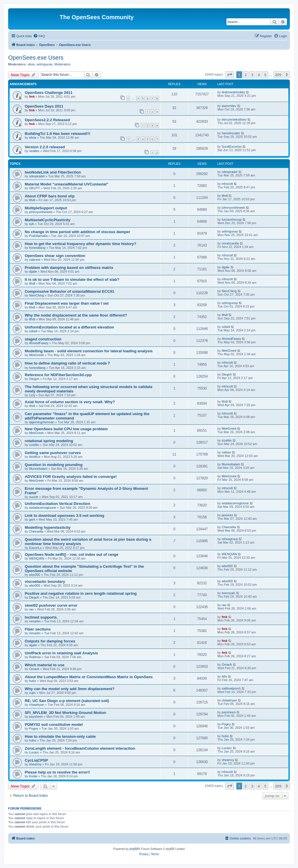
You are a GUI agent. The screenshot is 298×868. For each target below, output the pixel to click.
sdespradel (37, 176)
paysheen (36, 717)
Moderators (63, 64)
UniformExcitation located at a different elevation (69, 327)
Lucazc (34, 752)
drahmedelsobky (234, 92)
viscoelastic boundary (45, 582)
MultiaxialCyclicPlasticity (48, 220)
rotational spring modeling (49, 441)
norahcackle (230, 243)
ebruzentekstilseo (234, 119)
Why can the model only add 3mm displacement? (70, 689)
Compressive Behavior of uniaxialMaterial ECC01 (70, 291)
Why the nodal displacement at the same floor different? (76, 315)
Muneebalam (38, 469)
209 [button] (278, 75)
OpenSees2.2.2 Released (47, 120)
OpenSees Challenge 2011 (49, 93)
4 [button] (259, 75)
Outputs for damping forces (50, 641)
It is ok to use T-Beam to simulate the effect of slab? (72, 279)
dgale (33, 272)
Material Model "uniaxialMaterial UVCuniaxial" (66, 184)
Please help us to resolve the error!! (57, 772)
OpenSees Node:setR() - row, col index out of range (72, 554)
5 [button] (265, 75)
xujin (32, 693)
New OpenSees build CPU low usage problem (66, 429)
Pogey (34, 728)
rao (31, 609)
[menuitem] (39, 36)
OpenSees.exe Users (36, 58)
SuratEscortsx (232, 147)
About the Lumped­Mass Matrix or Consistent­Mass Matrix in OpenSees (89, 677)
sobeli (33, 331)
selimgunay (45, 64)
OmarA (34, 669)
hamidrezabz (231, 133)
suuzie (34, 497)
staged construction (43, 339)
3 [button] (252, 75)
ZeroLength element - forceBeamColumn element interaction (80, 748)
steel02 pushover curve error (51, 605)
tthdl (32, 200)
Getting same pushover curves (53, 453)
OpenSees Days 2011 (44, 106)
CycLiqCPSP (36, 760)
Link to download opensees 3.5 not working (64, 516)
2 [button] (246, 75)
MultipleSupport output (46, 208)
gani (32, 519)
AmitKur (35, 457)
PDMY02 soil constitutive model (54, 725)
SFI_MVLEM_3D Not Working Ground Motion (65, 713)
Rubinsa (35, 657)
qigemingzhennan (42, 422)
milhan (226, 452)
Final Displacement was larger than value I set (67, 303)
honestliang (37, 248)
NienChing (37, 295)
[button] (230, 75)
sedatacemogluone (43, 508)
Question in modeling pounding (54, 465)
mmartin (35, 621)
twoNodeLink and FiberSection (53, 172)
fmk (32, 97)
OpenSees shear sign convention (55, 256)
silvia (31, 64)
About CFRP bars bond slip (50, 196)
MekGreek (37, 355)
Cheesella (36, 531)
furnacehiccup (232, 219)
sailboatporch (231, 688)
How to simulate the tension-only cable (60, 736)
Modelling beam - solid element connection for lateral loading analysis (89, 351)
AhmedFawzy (39, 343)
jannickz (228, 515)
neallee (34, 151)
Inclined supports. (41, 617)
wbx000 (35, 575)
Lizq (32, 395)
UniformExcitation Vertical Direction (57, 504)
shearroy (35, 764)
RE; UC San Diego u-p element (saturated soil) (67, 701)
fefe (224, 676)
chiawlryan (37, 705)
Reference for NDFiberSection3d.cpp (58, 375)
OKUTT (34, 188)
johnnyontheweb (41, 212)
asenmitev (229, 106)
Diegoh (34, 379)
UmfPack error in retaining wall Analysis (61, 653)
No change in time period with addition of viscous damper (78, 232)
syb (32, 224)
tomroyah (228, 593)
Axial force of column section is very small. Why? (70, 402)
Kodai (33, 776)
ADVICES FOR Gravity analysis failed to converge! (71, 477)
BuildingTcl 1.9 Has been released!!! (57, 134)
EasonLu (35, 548)
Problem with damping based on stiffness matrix (69, 268)
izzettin (34, 445)
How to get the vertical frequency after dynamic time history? (80, 244)
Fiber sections (38, 629)
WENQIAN (37, 558)
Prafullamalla (38, 236)
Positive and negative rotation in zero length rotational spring (81, 593)
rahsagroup (230, 539)
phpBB (134, 849)
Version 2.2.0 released (45, 147)
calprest (35, 260)
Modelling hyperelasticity (48, 527)
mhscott (227, 184)
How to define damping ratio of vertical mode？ (68, 363)
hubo (33, 681)
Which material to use (45, 665)
